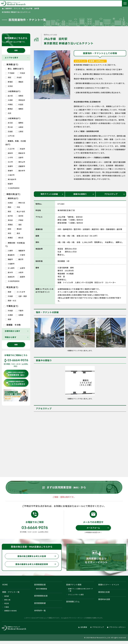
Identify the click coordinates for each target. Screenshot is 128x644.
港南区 (9, 225)
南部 (8, 292)
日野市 (20, 158)
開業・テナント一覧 (11, 592)
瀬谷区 (18, 229)
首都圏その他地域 (10, 611)
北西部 (20, 315)
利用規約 (89, 618)
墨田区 (9, 131)
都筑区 (20, 238)
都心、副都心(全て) (14, 69)
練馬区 (9, 109)
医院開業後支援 (41, 596)
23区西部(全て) (13, 91)
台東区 (20, 127)
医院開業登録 (16, 374)
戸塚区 (20, 220)
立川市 (9, 162)
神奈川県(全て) (12, 194)
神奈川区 (20, 203)
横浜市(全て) (12, 198)
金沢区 (20, 216)
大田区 (9, 100)
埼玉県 (7, 603)
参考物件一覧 (40, 610)
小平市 (9, 158)
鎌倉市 (9, 259)
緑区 (8, 229)
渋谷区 (18, 77)
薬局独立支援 (104, 592)
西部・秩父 (11, 301)
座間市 (21, 277)
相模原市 (20, 251)
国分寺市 (20, 171)
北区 (8, 113)
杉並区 (20, 104)
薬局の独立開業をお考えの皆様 (37, 556)
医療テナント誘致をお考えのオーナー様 (81, 590)
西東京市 (20, 153)
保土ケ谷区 (20, 211)
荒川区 (9, 127)
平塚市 (21, 255)
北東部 (9, 315)
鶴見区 (9, 203)
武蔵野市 (20, 166)
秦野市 (21, 268)
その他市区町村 (12, 188)
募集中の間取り (84, 194)
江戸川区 (10, 136)
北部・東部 (21, 296)
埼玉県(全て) (11, 287)
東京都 (7, 596)
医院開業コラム (73, 602)
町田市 (21, 149)
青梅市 (9, 171)
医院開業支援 (40, 585)
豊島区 (20, 82)
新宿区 (9, 82)
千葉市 (20, 311)
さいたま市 (20, 292)
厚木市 (9, 272)
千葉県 (7, 607)
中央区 (21, 73)
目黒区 (20, 96)
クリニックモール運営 (76, 594)
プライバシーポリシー (76, 618)
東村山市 (20, 162)
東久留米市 (11, 179)
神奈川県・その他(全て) (15, 244)
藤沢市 (20, 259)
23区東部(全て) (13, 118)
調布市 (9, 153)
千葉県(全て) (11, 306)
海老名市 (10, 277)
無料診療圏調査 (42, 589)
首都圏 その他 (12, 325)
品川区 (9, 96)
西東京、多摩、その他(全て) (15, 143)
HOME (5, 585)
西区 (8, 207)
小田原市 (10, 264)
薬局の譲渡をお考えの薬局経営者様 (36, 564)
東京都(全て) (11, 64)
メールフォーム (98, 528)
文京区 (9, 86)
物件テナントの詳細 (52, 194)
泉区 (17, 233)
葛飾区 (20, 123)
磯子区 (9, 216)
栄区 (8, 233)
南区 (8, 211)
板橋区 (20, 109)
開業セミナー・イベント (109, 585)
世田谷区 (20, 100)
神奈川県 (7, 600)
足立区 (9, 123)
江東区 (20, 131)
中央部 (9, 296)
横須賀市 (10, 255)
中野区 (9, 104)
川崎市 (9, 251)
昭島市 (9, 184)
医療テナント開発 (74, 585)
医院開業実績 (40, 603)
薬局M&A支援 (104, 599)
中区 (17, 207)
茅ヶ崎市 (10, 268)
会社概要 (83, 627)
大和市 (20, 272)
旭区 (19, 225)
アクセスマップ (115, 194)
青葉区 (9, 238)
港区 (8, 77)
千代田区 (10, 73)
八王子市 (10, 149)
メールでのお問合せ (16, 383)
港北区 (9, 220)
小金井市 (10, 175)
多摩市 (9, 166)
